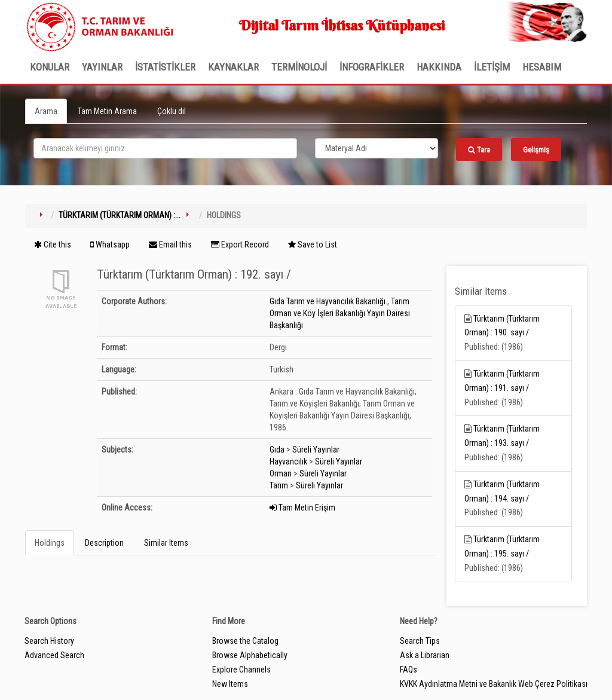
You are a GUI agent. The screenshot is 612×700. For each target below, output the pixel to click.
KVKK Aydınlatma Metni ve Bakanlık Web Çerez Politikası (494, 684)
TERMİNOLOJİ (299, 67)
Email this (170, 244)
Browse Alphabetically (250, 655)
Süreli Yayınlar (316, 450)
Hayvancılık (288, 461)
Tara (479, 150)
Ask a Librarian (425, 655)
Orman (281, 473)
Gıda (277, 450)
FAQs (408, 670)
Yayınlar (102, 67)
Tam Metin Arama (107, 111)
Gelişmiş (536, 150)
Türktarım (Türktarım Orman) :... (120, 215)
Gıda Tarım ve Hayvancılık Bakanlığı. (328, 301)
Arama (46, 111)
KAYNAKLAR (233, 67)
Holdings (50, 543)
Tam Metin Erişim (302, 508)
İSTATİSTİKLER (165, 67)
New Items (230, 684)
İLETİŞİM (492, 67)
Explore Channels (241, 670)
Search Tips (420, 641)
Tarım (279, 485)
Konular (50, 67)
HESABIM (542, 67)
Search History (49, 641)
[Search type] (377, 148)
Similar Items (166, 543)
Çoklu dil (172, 111)
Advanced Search (54, 655)
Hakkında (439, 67)
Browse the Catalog (245, 641)
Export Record (240, 244)
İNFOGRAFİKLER (372, 67)
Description (104, 543)
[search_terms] (165, 148)
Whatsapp (110, 244)
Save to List (313, 244)
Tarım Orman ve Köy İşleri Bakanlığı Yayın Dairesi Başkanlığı (340, 313)
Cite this (53, 244)
